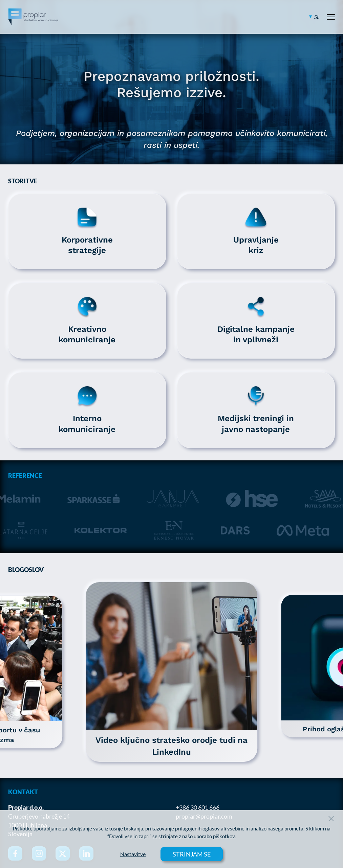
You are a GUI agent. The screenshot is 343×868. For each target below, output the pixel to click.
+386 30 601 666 (198, 807)
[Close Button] (331, 819)
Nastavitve (133, 854)
